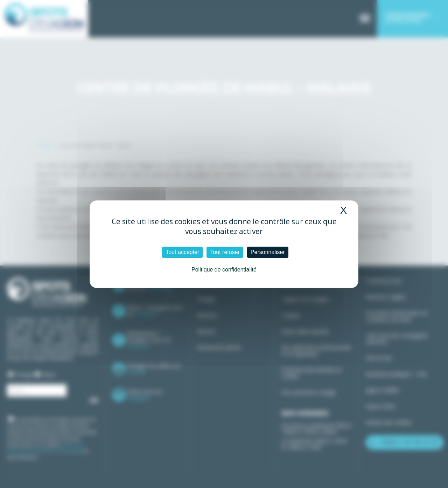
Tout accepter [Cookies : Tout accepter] (182, 252)
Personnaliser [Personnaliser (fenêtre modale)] (268, 252)
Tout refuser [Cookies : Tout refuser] (225, 252)
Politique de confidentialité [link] (224, 270)
